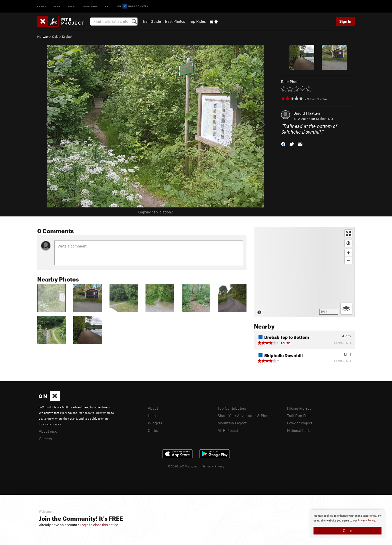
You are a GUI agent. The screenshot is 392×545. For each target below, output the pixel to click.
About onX (48, 431)
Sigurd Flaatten (307, 113)
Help (152, 416)
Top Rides (197, 21)
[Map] (304, 272)
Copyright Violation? (155, 212)
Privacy (219, 466)
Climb (42, 6)
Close (347, 530)
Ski (107, 6)
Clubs (153, 430)
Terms (206, 466)
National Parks (299, 430)
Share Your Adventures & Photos (245, 416)
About (153, 408)
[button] (283, 144)
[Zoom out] (348, 260)
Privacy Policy (366, 521)
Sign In (345, 21)
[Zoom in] (348, 253)
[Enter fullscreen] (348, 233)
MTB (57, 6)
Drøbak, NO (324, 119)
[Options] (346, 309)
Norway (43, 37)
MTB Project (228, 430)
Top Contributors (232, 408)
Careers (45, 439)
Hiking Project (299, 408)
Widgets (155, 423)
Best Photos (175, 21)
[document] (347, 524)
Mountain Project (232, 423)
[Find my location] (348, 243)
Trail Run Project (301, 416)
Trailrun (90, 6)
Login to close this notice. (99, 525)
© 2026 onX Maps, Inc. (183, 466)
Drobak (67, 37)
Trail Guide (152, 21)
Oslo (55, 37)
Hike (71, 6)
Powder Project (300, 423)
